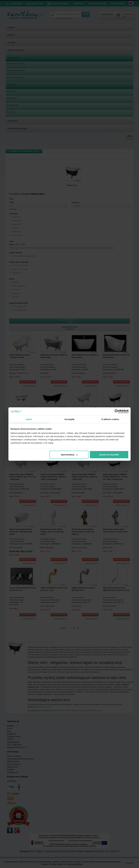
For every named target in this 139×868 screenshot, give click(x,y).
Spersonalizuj (69, 455)
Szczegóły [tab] (69, 419)
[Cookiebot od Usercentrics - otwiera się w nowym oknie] (117, 411)
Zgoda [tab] (29, 419)
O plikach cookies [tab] (110, 419)
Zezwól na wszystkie (109, 455)
